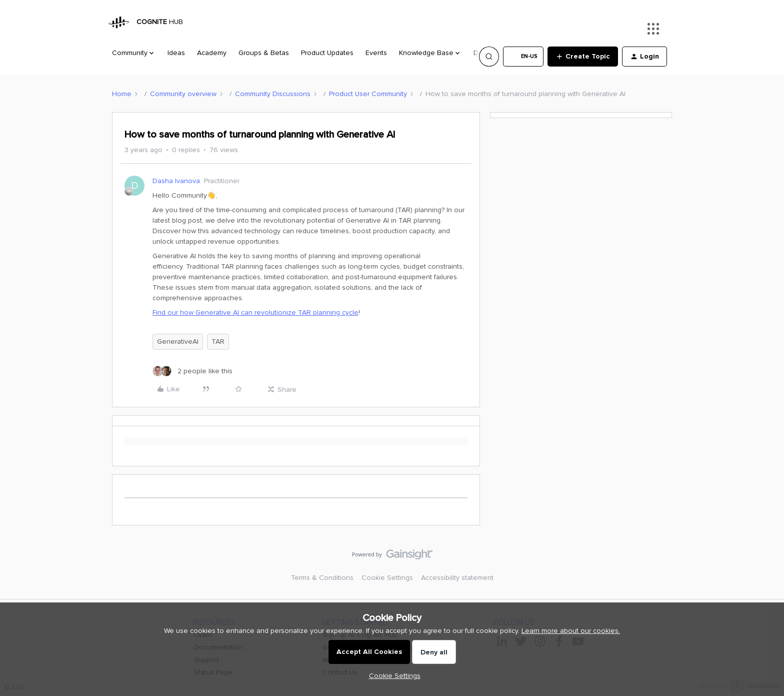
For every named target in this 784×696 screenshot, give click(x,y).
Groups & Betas (264, 53)
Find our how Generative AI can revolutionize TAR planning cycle (255, 312)
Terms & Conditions (322, 578)
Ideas (176, 53)
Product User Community (368, 94)
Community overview (183, 94)
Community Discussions (273, 94)
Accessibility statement (457, 578)
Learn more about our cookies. (571, 631)
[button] (523, 57)
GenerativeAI (178, 341)
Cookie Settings (387, 578)
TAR (218, 341)
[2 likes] (192, 371)
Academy (212, 53)
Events (376, 53)
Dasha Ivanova (176, 181)
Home (122, 94)
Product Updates (327, 53)
